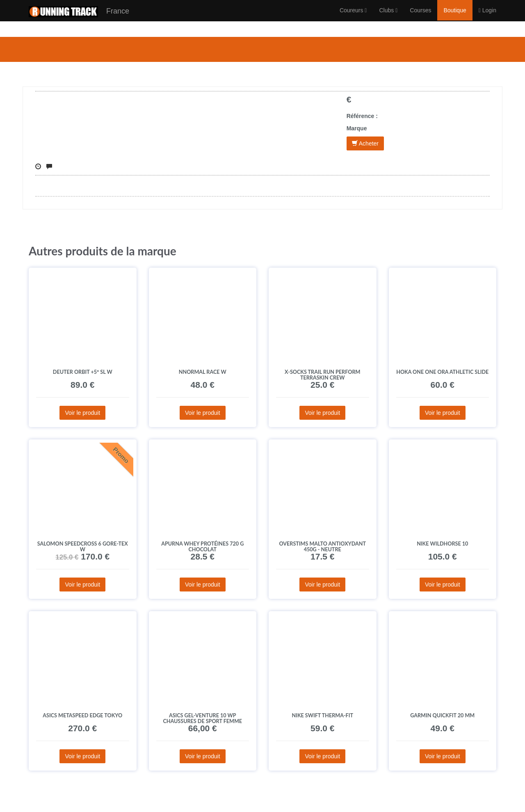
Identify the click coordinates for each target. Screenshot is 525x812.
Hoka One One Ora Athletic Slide (442, 372)
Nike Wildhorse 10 (442, 544)
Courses (420, 18)
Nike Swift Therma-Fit (322, 715)
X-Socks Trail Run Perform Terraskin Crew (322, 375)
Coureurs (353, 18)
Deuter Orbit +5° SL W (83, 372)
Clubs (388, 18)
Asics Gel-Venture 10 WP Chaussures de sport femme (202, 718)
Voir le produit (82, 413)
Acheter (365, 143)
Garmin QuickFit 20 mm (442, 715)
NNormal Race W (203, 372)
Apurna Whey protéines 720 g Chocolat (202, 547)
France (79, 20)
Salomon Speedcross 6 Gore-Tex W (83, 547)
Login (487, 18)
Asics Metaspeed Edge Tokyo (82, 715)
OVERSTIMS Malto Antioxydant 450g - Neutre (322, 547)
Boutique (455, 18)
